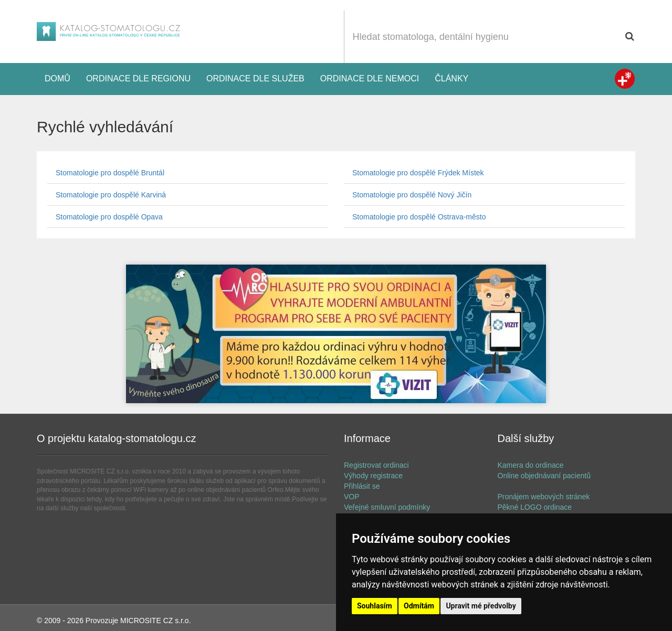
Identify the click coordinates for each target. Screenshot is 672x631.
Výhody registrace (373, 476)
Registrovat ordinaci (376, 465)
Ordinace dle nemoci (370, 78)
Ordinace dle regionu (138, 78)
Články (451, 78)
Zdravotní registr (625, 79)
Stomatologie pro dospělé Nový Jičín (412, 195)
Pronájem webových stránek (544, 497)
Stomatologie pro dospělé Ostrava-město (419, 217)
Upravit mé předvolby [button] (481, 606)
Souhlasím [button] (375, 606)
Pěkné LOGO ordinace (535, 507)
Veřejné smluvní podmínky (387, 507)
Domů (57, 78)
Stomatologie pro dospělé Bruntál (110, 173)
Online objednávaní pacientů (544, 476)
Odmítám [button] (419, 606)
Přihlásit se (362, 486)
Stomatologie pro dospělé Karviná (111, 195)
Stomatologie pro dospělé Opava (109, 217)
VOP (352, 497)
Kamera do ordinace (531, 465)
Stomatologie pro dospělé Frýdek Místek (418, 173)
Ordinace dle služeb (255, 78)
